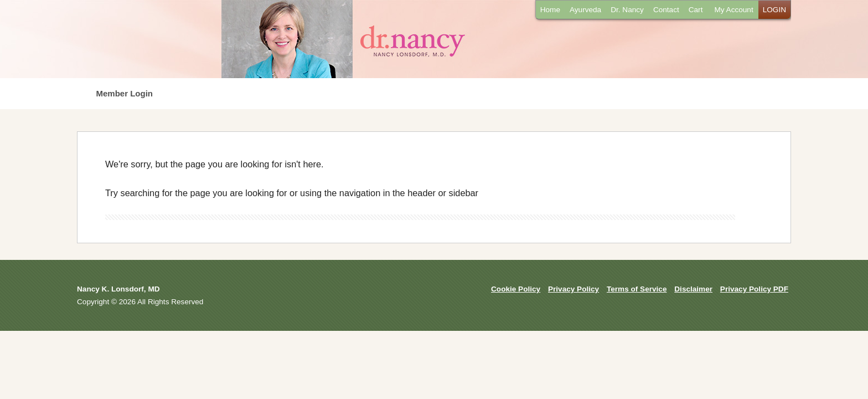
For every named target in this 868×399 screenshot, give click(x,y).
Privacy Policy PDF (754, 289)
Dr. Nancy (627, 10)
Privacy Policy (573, 289)
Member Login (125, 93)
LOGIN (774, 10)
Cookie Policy (516, 289)
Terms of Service (637, 289)
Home (550, 10)
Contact (666, 10)
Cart (696, 10)
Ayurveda (585, 10)
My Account (733, 10)
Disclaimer (693, 289)
